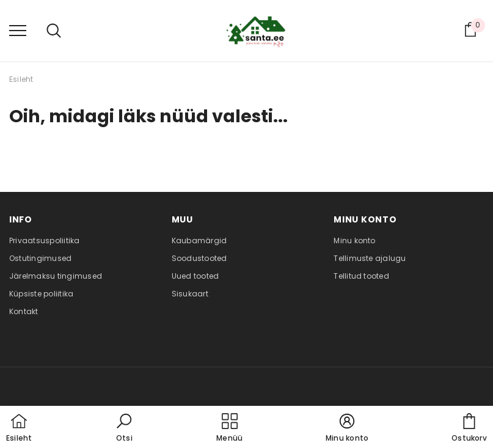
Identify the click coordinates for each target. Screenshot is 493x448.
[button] (124, 428)
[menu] (18, 30)
